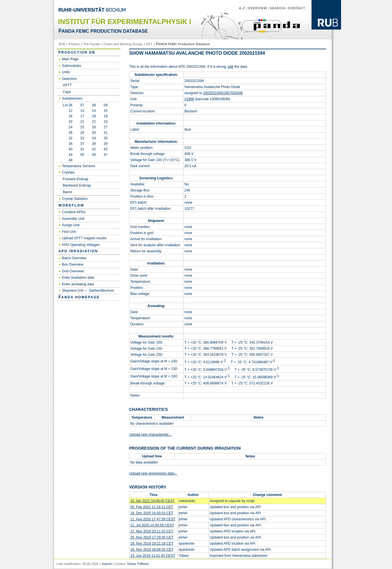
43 (106, 149)
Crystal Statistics (75, 199)
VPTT (67, 85)
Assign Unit (71, 225)
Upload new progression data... (153, 473)
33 (82, 138)
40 (68, 149)
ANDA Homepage (79, 297)
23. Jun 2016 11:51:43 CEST (153, 556)
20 (68, 122)
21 (82, 122)
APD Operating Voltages (81, 245)
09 (106, 105)
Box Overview (73, 265)
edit (231, 67)
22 (94, 122)
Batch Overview (74, 258)
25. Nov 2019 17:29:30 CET (152, 537)
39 (106, 144)
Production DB (77, 52)
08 (94, 105)
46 (94, 155)
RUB (62, 44)
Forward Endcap (76, 179)
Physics (74, 44)
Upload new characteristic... (150, 435)
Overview (258, 8)
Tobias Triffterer (138, 564)
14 (94, 111)
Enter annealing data (78, 284)
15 (106, 111)
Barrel (67, 192)
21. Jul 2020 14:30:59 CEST (152, 525)
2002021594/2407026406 (223, 93)
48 (68, 160)
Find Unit (69, 232)
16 (68, 116)
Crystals (68, 172)
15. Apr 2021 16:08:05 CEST (152, 501)
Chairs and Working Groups (123, 44)
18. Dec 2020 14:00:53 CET (152, 513)
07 (82, 105)
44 (68, 155)
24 (68, 127)
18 (94, 116)
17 (82, 116)
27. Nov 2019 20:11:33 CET (152, 531)
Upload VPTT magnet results (84, 238)
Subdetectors (72, 99)
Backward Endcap (77, 185)
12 (68, 111)
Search (278, 8)
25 (82, 127)
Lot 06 (68, 105)
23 (106, 122)
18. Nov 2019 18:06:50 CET (152, 550)
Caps (67, 92)
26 (94, 127)
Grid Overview (73, 271)
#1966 (189, 99)
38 (94, 144)
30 (94, 133)
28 (68, 133)
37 (82, 144)
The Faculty (92, 44)
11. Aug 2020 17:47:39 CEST (153, 519)
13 (82, 111)
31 (106, 133)
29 (82, 133)
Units (66, 72)
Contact (296, 8)
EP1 (149, 44)
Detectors (69, 79)
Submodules (72, 66)
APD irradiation (78, 251)
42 (94, 149)
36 (68, 144)
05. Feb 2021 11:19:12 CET (152, 507)
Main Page (70, 59)
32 (68, 138)
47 (106, 155)
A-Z (242, 8)
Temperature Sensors (79, 166)
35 (106, 138)
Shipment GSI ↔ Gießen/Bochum (88, 291)
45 (82, 155)
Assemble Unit (73, 219)
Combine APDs (74, 212)
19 (106, 116)
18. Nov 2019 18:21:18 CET (152, 544)
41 (82, 149)
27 (106, 127)
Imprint (107, 564)
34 (94, 138)
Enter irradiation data (78, 278)
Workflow (71, 205)
